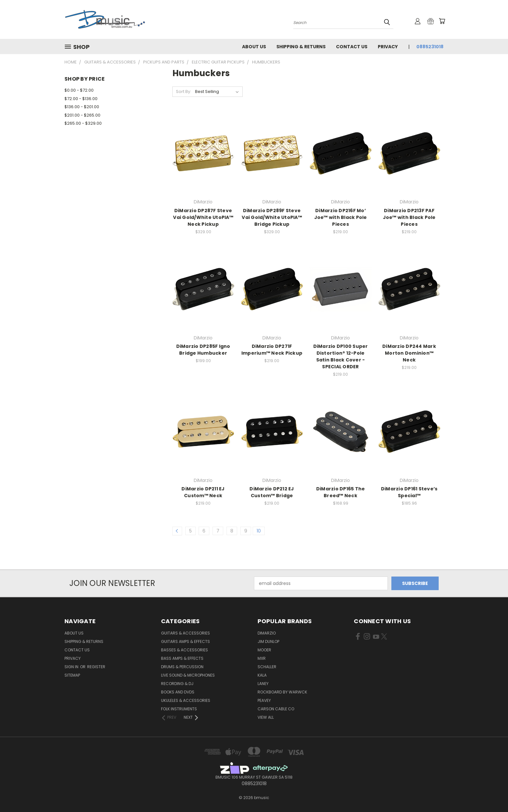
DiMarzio (267, 633)
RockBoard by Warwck (282, 692)
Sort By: (184, 91)
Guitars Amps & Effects (185, 641)
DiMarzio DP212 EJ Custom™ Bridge (272, 492)
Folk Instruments (179, 709)
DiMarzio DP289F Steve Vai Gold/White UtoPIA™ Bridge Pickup (272, 217)
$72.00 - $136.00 (81, 99)
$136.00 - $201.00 (82, 107)
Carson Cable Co (276, 709)
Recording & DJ (177, 684)
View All (266, 717)
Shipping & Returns (301, 47)
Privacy (388, 47)
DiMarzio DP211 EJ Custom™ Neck (203, 492)
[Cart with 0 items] (442, 21)
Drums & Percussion (182, 667)
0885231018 (430, 47)
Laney (263, 684)
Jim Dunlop (268, 641)
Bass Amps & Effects (182, 658)
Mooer (264, 650)
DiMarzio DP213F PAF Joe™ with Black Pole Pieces (409, 217)
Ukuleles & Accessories (186, 700)
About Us (254, 47)
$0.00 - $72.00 (79, 90)
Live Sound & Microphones (188, 675)
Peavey (264, 700)
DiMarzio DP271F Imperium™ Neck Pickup (272, 350)
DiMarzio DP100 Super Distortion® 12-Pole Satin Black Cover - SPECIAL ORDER (341, 356)
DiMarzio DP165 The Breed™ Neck (341, 492)
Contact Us (352, 47)
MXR (262, 658)
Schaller (267, 667)
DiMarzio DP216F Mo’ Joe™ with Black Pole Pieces (341, 217)
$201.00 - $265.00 (82, 115)
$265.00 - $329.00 (83, 123)
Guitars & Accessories (185, 633)
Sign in (72, 667)
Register (96, 667)
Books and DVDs (178, 692)
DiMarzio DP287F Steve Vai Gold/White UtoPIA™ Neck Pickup (203, 217)
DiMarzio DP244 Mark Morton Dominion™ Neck (409, 353)
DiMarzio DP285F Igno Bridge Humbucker (203, 350)
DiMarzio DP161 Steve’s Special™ (409, 492)
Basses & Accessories (185, 650)
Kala (262, 675)
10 (259, 531)
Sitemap (72, 675)
